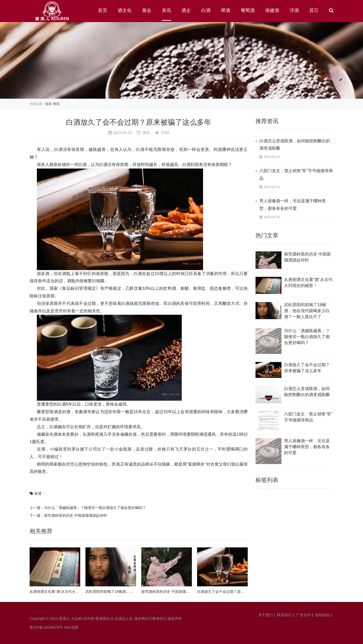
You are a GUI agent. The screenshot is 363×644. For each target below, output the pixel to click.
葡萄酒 (248, 10)
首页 (103, 10)
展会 (147, 10)
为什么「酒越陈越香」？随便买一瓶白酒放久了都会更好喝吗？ (95, 508)
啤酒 (226, 10)
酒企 (186, 10)
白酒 (206, 10)
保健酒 (272, 10)
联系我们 (284, 615)
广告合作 (304, 615)
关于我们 (265, 615)
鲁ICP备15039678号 (46, 627)
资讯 (166, 10)
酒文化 (125, 10)
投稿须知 (322, 615)
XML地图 (71, 627)
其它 (314, 10)
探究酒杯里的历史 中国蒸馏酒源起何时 (76, 515)
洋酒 (294, 10)
